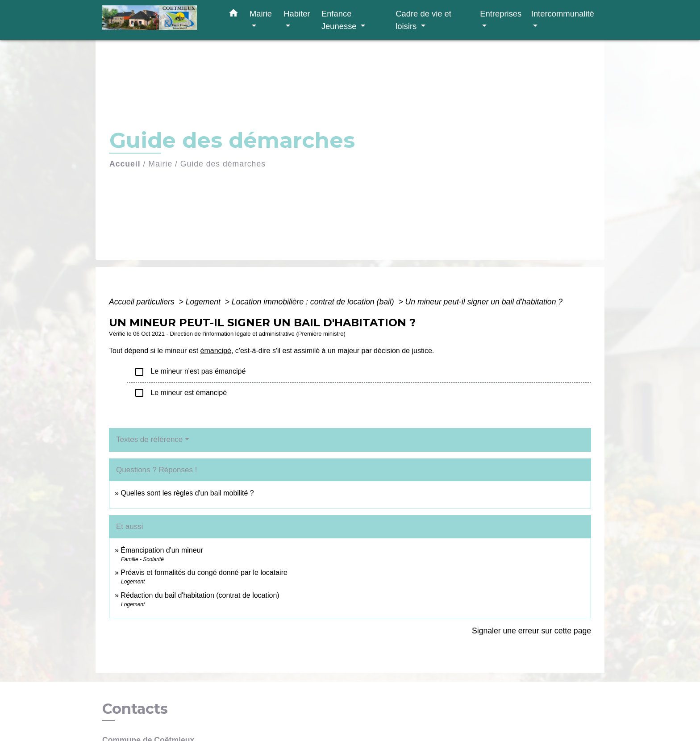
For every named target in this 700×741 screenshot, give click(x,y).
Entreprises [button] (501, 14)
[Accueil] (158, 20)
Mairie (160, 164)
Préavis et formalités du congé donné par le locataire (204, 572)
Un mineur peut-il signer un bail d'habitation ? (484, 302)
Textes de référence (149, 439)
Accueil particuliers (143, 302)
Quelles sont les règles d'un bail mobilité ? (187, 493)
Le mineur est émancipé (180, 393)
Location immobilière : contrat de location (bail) (314, 302)
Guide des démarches (223, 164)
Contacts (135, 709)
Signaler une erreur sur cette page (531, 631)
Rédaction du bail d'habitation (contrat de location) (200, 595)
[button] (233, 15)
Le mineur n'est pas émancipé (190, 372)
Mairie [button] (261, 14)
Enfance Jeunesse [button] (340, 20)
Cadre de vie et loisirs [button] (423, 20)
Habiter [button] (297, 14)
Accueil (125, 164)
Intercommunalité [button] (563, 14)
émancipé (216, 351)
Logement (204, 302)
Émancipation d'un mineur (162, 550)
